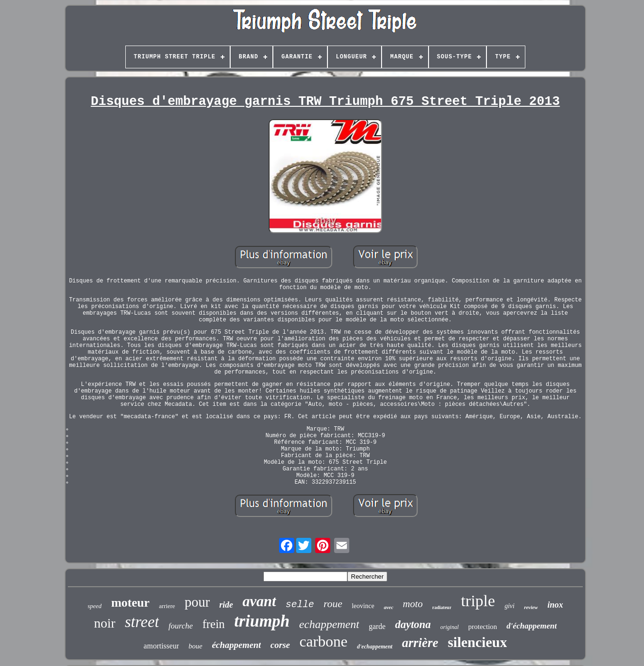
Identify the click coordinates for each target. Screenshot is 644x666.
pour (197, 602)
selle (300, 605)
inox (555, 605)
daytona (413, 624)
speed (95, 606)
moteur (130, 603)
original (450, 627)
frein (213, 624)
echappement (329, 624)
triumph (262, 621)
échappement (236, 645)
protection (483, 627)
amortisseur (162, 646)
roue (333, 604)
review (531, 607)
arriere (167, 606)
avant (259, 601)
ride (226, 605)
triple (478, 601)
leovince (363, 606)
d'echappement (375, 647)
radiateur (442, 607)
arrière (420, 643)
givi (509, 606)
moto (413, 604)
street (142, 622)
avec (389, 607)
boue (195, 646)
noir (105, 623)
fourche (181, 626)
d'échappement (532, 626)
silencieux (477, 642)
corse (280, 645)
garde (377, 626)
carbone (323, 641)
